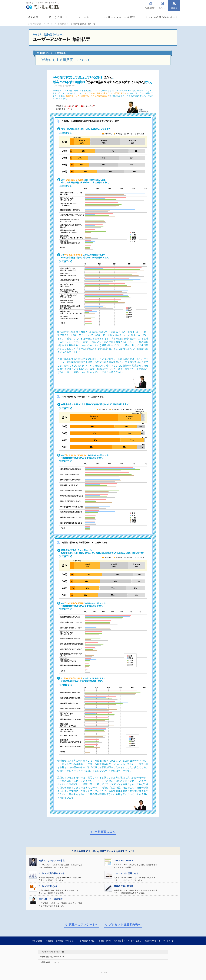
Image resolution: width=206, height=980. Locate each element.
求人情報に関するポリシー (66, 941)
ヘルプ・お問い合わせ (133, 941)
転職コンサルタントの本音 (52, 861)
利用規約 (49, 941)
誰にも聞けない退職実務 (51, 899)
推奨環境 (117, 941)
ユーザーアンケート (124, 861)
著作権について (105, 941)
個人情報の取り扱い (88, 941)
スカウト (84, 17)
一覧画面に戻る (105, 832)
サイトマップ (169, 941)
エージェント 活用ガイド (126, 873)
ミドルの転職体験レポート (162, 17)
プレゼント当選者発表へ (125, 925)
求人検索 (33, 17)
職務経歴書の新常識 (124, 886)
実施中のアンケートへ (84, 925)
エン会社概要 (37, 941)
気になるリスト (59, 17)
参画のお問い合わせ (152, 941)
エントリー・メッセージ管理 (117, 17)
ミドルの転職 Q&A (48, 886)
